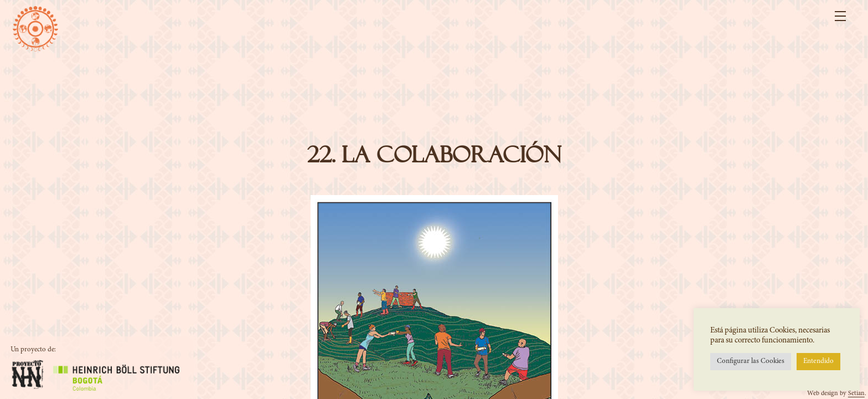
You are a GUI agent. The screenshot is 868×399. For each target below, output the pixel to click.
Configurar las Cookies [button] (751, 362)
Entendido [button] (818, 362)
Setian (856, 393)
